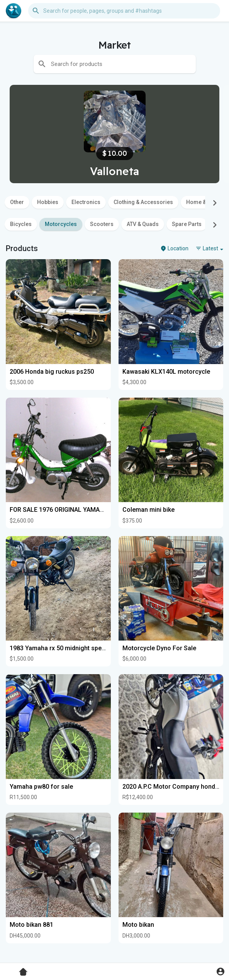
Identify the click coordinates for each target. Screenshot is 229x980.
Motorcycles (61, 224)
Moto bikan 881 (31, 925)
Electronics (86, 202)
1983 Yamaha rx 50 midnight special (61, 648)
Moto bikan (138, 925)
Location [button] (174, 248)
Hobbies (48, 202)
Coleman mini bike (148, 510)
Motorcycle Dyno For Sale (159, 648)
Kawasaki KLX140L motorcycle (166, 372)
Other (17, 202)
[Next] (215, 203)
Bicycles (21, 224)
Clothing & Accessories (143, 202)
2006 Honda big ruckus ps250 (52, 372)
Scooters (102, 224)
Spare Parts (187, 224)
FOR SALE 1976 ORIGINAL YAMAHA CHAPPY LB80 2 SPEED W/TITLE (105, 510)
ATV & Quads (143, 224)
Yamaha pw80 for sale (41, 787)
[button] (124, 11)
